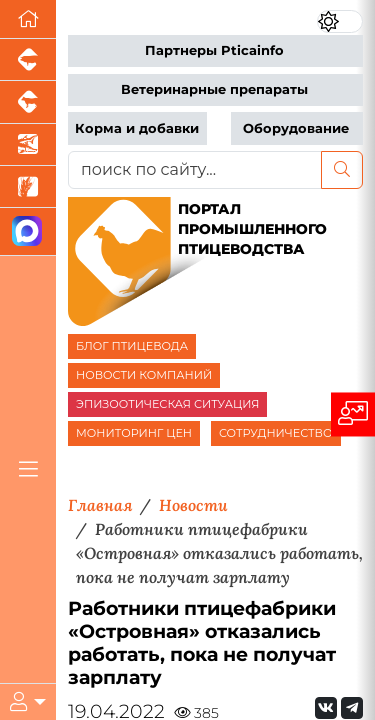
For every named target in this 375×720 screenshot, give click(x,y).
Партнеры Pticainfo (214, 50)
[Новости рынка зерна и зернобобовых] (28, 187)
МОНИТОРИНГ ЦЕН (134, 433)
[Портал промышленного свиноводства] (28, 60)
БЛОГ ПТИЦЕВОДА (132, 346)
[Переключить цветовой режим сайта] (340, 21)
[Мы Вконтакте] (326, 708)
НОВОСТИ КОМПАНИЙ (144, 375)
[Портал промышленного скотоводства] (28, 102)
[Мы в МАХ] (28, 231)
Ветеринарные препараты (214, 89)
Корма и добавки (137, 128)
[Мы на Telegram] (352, 708)
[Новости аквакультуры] (28, 145)
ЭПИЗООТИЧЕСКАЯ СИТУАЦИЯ (167, 404)
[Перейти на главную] (28, 19)
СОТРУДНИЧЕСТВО (276, 433)
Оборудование (296, 128)
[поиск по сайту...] (195, 170)
